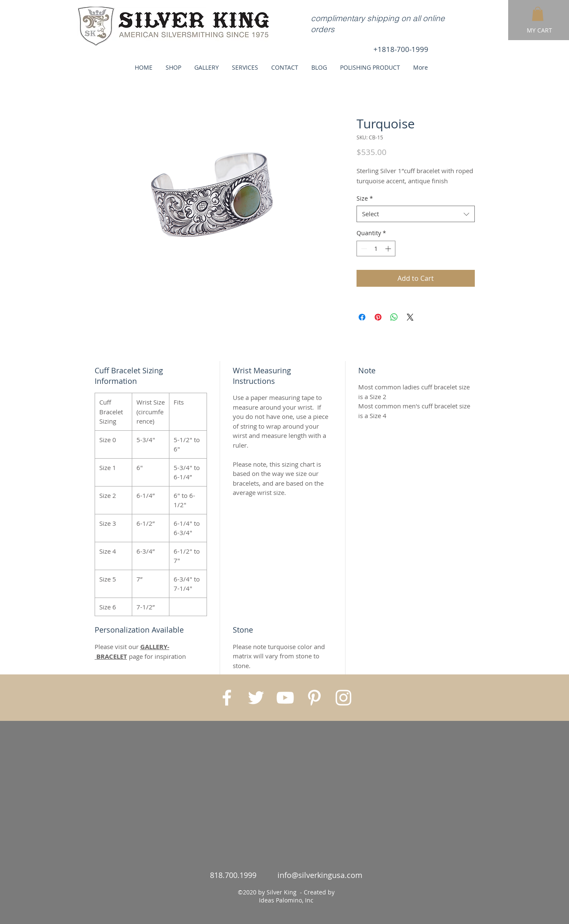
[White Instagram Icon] (343, 698)
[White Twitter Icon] (256, 698)
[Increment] (389, 249)
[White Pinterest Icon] (314, 698)
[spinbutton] (376, 249)
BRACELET (112, 656)
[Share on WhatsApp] (394, 317)
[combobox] (416, 214)
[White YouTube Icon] (285, 698)
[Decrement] (363, 249)
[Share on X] (410, 317)
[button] (538, 14)
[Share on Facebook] (362, 317)
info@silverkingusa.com (320, 875)
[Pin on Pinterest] (378, 317)
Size (365, 198)
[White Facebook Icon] (227, 698)
